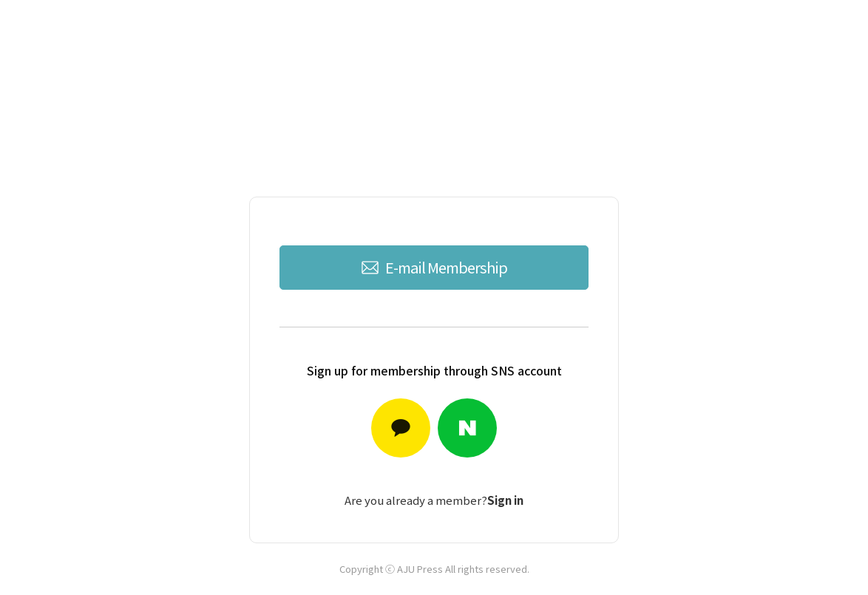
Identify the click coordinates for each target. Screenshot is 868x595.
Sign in (505, 500)
